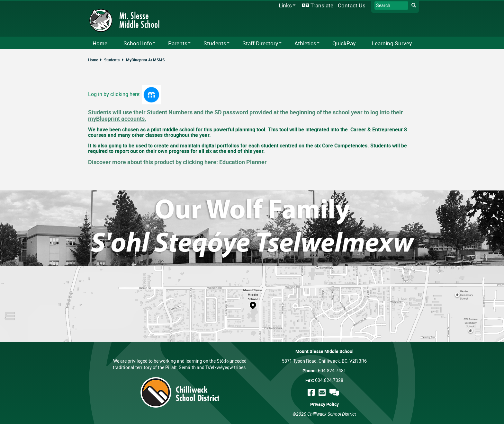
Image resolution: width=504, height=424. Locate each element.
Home (93, 60)
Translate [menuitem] (322, 5)
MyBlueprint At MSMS (145, 60)
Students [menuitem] (212, 44)
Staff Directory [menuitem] (258, 44)
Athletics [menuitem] (303, 44)
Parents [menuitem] (175, 44)
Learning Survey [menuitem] (392, 43)
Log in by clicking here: (115, 94)
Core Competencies (345, 146)
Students (112, 60)
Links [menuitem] (286, 6)
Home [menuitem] (100, 43)
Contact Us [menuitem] (352, 5)
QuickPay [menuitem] (344, 43)
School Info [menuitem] (135, 44)
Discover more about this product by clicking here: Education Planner (177, 162)
